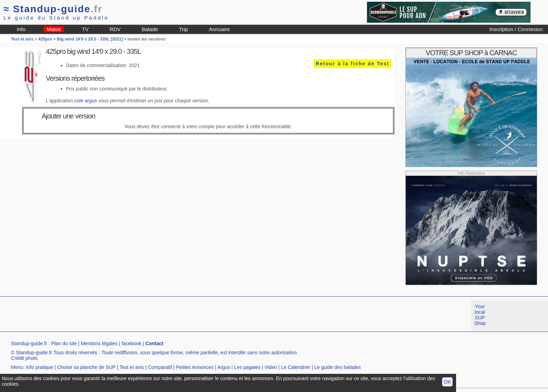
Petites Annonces (195, 367)
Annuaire (219, 29)
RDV (115, 29)
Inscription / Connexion (516, 29)
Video (271, 367)
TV (85, 29)
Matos (54, 29)
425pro (45, 39)
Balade (150, 29)
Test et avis (23, 39)
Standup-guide (53, 9)
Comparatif (160, 367)
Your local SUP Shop (480, 315)
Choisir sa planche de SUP (86, 367)
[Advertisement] (127, 316)
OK (447, 382)
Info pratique (39, 367)
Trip (183, 29)
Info (21, 29)
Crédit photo (24, 358)
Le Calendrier (296, 367)
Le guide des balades (337, 367)
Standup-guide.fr (29, 343)
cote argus (85, 101)
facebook (132, 343)
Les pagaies (247, 367)
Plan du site (64, 343)
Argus (224, 367)
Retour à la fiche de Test (352, 64)
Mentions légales (99, 343)
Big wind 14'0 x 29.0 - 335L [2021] (90, 39)
